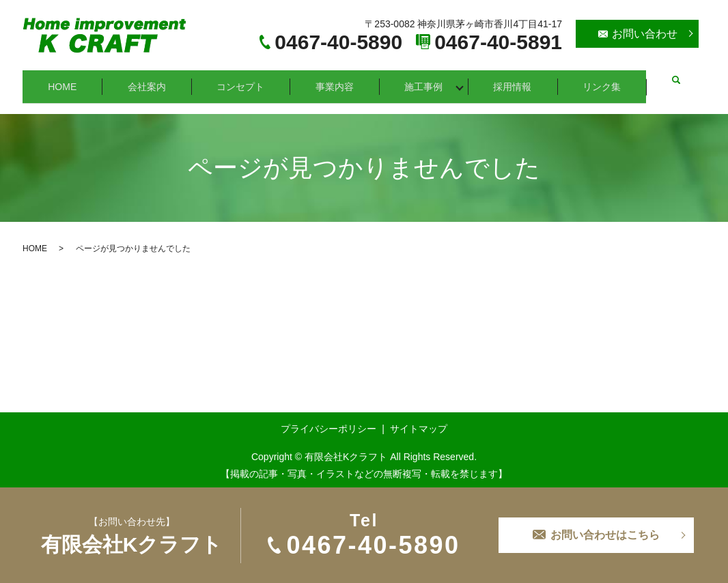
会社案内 (148, 80)
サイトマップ (419, 416)
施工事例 (428, 80)
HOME (63, 80)
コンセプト (243, 80)
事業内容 (338, 80)
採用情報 (518, 80)
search (680, 81)
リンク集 (608, 80)
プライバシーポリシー (328, 416)
